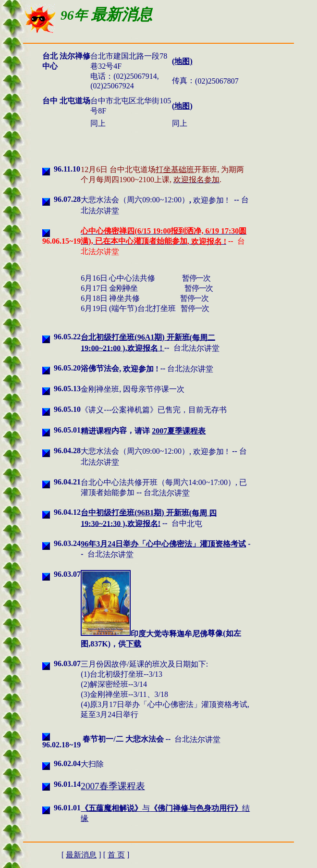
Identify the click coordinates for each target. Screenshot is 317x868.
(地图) (182, 61)
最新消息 (81, 855)
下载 (134, 644)
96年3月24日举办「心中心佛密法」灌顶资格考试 (163, 544)
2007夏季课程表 (179, 431)
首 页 (116, 855)
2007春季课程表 (113, 786)
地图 (182, 106)
